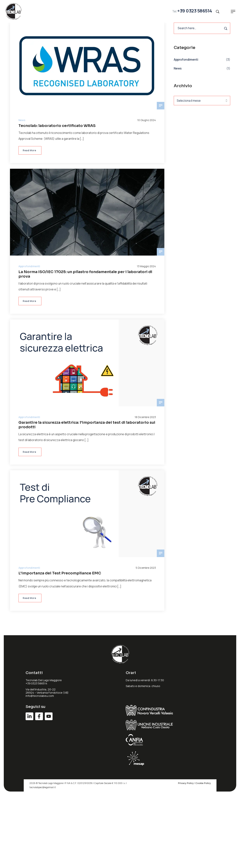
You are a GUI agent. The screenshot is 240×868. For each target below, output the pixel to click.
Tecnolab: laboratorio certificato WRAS (57, 126)
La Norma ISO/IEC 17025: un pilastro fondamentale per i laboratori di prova (85, 274)
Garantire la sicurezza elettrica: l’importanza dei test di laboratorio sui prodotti (87, 425)
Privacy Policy (186, 783)
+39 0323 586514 (195, 11)
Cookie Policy (203, 783)
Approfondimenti (186, 60)
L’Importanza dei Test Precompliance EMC (60, 573)
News (178, 68)
